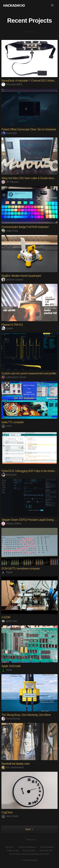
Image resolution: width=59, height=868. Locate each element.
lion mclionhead (12, 767)
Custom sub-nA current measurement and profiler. (29, 373)
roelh (7, 426)
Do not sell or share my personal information (29, 854)
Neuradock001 (12, 84)
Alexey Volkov (12, 523)
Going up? (29, 839)
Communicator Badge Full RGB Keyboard (25, 227)
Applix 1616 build (11, 666)
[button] (52, 5)
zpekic (7, 328)
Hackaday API (46, 851)
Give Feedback (47, 847)
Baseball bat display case (15, 764)
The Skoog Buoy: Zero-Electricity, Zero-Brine (26, 715)
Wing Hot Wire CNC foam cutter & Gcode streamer (30, 178)
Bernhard (9, 475)
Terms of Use (13, 851)
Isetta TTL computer (13, 422)
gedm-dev (9, 621)
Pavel (7, 572)
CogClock (7, 812)
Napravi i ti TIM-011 (12, 325)
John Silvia (10, 816)
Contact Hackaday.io (27, 847)
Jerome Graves (12, 280)
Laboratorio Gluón (14, 377)
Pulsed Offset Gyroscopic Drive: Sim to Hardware (29, 129)
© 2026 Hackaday (30, 860)
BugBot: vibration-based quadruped (21, 276)
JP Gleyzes (10, 182)
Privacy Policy (29, 851)
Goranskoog (11, 719)
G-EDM (6, 617)
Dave (7, 670)
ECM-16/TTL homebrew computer (21, 569)
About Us (9, 847)
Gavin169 (9, 133)
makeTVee (10, 231)
